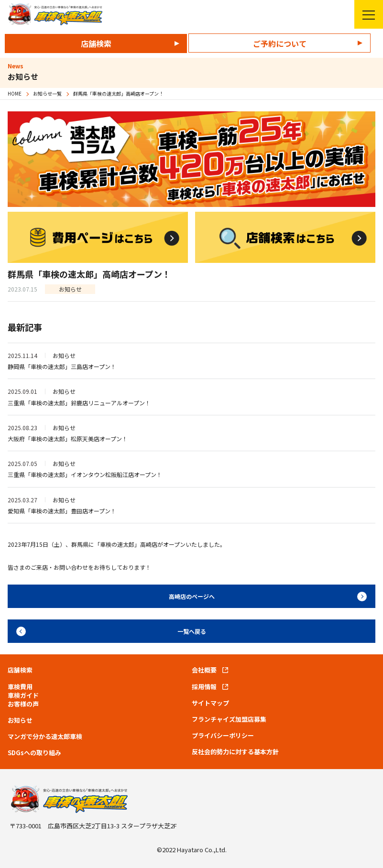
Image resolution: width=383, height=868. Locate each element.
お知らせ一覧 (47, 93)
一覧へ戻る (192, 631)
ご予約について (280, 43)
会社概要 (204, 670)
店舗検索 (96, 43)
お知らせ (20, 720)
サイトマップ (210, 703)
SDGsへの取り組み (34, 753)
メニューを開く (365, 14)
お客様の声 (23, 704)
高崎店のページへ (192, 596)
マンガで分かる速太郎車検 (45, 737)
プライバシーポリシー (223, 736)
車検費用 (20, 687)
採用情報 (204, 687)
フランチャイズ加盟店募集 (229, 719)
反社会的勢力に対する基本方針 (235, 752)
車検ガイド (23, 695)
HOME (15, 93)
